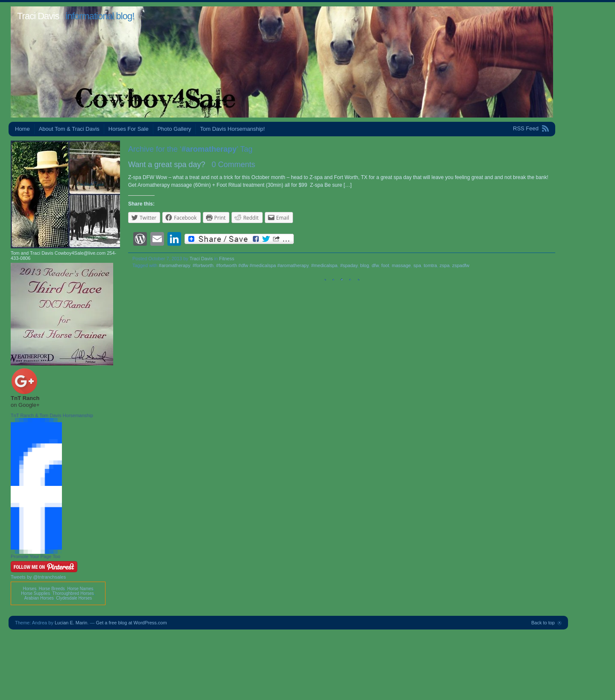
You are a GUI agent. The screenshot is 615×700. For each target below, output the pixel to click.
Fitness (227, 259)
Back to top (543, 623)
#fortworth (203, 265)
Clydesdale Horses (74, 598)
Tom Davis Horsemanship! (232, 129)
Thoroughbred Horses (73, 593)
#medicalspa (324, 265)
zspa (444, 265)
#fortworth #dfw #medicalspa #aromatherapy (262, 265)
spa (417, 265)
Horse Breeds (52, 589)
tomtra (430, 265)
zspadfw (461, 265)
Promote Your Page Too (35, 556)
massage (401, 265)
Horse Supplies (35, 593)
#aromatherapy (174, 265)
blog (365, 265)
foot (385, 265)
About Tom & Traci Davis (69, 129)
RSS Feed (526, 128)
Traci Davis (38, 16)
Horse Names (80, 589)
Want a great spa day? (167, 165)
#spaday (349, 265)
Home (22, 129)
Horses (29, 589)
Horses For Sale (129, 129)
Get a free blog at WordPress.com (132, 623)
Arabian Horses (39, 598)
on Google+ (25, 405)
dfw (375, 265)
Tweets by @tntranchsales (38, 577)
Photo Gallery (174, 129)
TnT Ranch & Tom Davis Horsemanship (52, 415)
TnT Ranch (25, 398)
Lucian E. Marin (71, 623)
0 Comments (233, 165)
